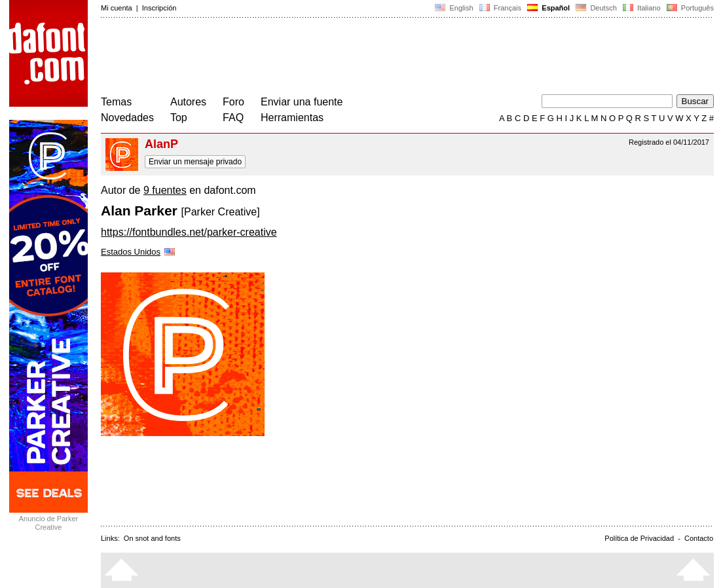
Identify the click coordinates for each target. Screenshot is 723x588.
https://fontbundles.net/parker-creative (189, 232)
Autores (188, 102)
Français (500, 8)
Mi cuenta (117, 8)
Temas (116, 102)
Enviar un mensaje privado (195, 162)
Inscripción (159, 8)
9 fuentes (165, 190)
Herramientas (292, 118)
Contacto (699, 538)
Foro (233, 102)
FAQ (233, 118)
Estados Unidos (139, 252)
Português (689, 8)
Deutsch (596, 8)
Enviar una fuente (302, 102)
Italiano (642, 8)
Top (179, 118)
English (454, 8)
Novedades (127, 118)
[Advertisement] (339, 58)
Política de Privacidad (639, 538)
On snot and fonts (152, 538)
